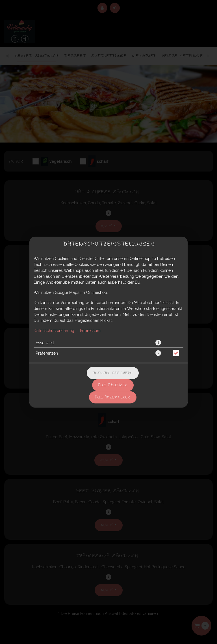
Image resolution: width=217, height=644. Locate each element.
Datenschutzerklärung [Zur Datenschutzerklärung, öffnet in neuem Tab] (54, 330)
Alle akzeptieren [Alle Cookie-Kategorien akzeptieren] (113, 397)
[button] (158, 342)
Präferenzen (47, 353)
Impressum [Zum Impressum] (90, 330)
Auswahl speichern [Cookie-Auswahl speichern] (113, 373)
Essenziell (45, 342)
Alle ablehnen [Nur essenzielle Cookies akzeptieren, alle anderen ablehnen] (113, 385)
